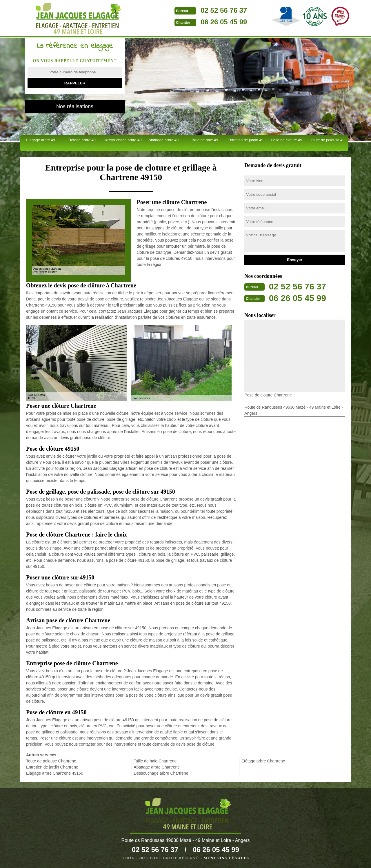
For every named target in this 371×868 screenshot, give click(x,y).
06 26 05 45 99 (218, 22)
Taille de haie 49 (205, 140)
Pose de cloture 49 (286, 140)
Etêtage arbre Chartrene (263, 761)
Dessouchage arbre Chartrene (161, 773)
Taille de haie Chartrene (155, 761)
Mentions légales (227, 858)
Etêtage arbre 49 (82, 140)
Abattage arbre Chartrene (157, 767)
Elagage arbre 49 (41, 140)
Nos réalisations (75, 106)
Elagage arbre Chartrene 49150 (55, 773)
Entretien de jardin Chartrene (52, 767)
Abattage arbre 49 (163, 140)
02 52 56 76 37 (218, 10)
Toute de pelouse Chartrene (51, 761)
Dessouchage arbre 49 (123, 140)
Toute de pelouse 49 (328, 140)
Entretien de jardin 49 (245, 140)
